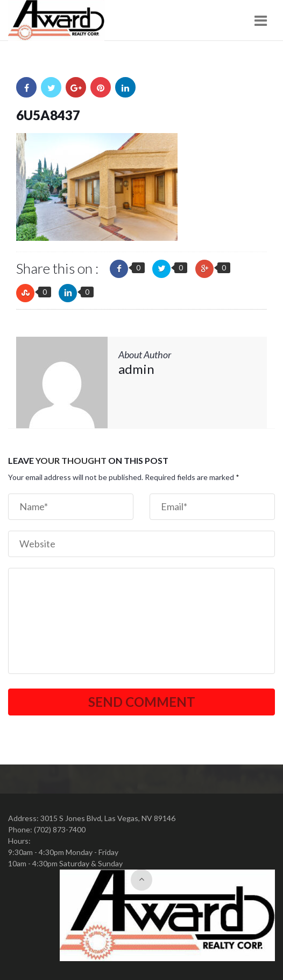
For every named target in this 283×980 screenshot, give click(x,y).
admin (136, 369)
